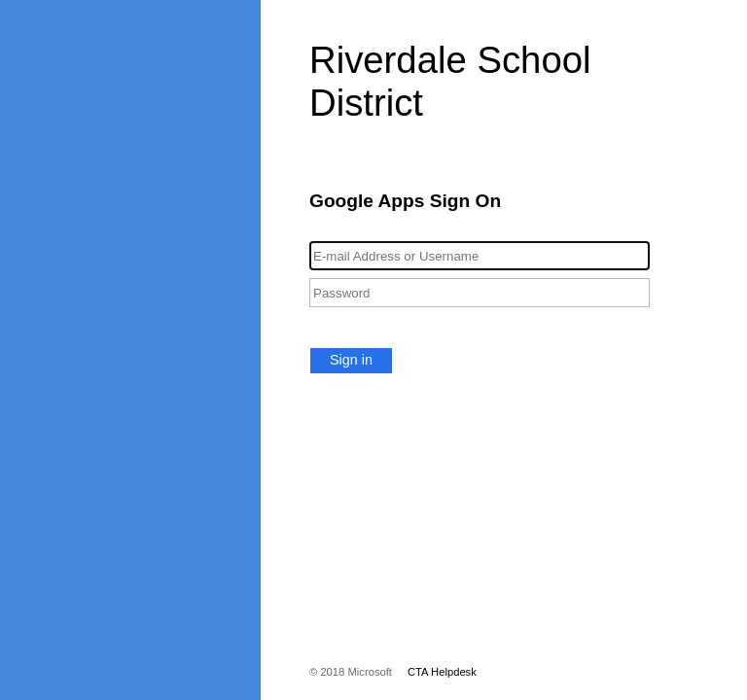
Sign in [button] (351, 360)
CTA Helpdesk (442, 672)
